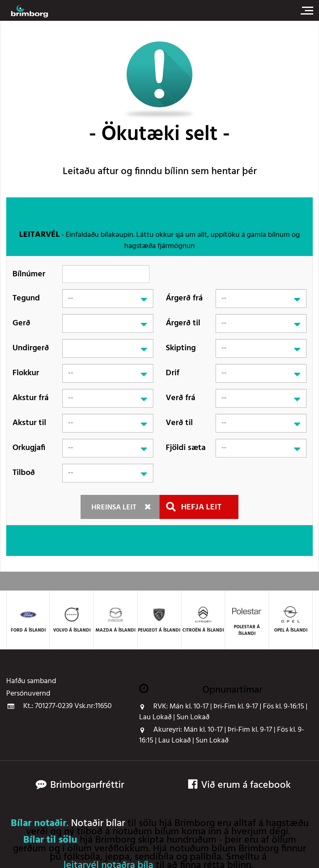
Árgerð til (183, 323)
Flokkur (26, 373)
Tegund (26, 298)
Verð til (179, 423)
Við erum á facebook (239, 786)
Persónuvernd (28, 694)
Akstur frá (31, 398)
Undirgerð (31, 348)
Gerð (21, 323)
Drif (173, 373)
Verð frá (180, 398)
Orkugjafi (29, 448)
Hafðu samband (31, 681)
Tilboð (24, 473)
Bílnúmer (29, 274)
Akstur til (29, 423)
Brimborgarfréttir (87, 786)
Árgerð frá (184, 298)
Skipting (181, 348)
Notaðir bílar (98, 824)
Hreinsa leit (114, 508)
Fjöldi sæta (186, 448)
